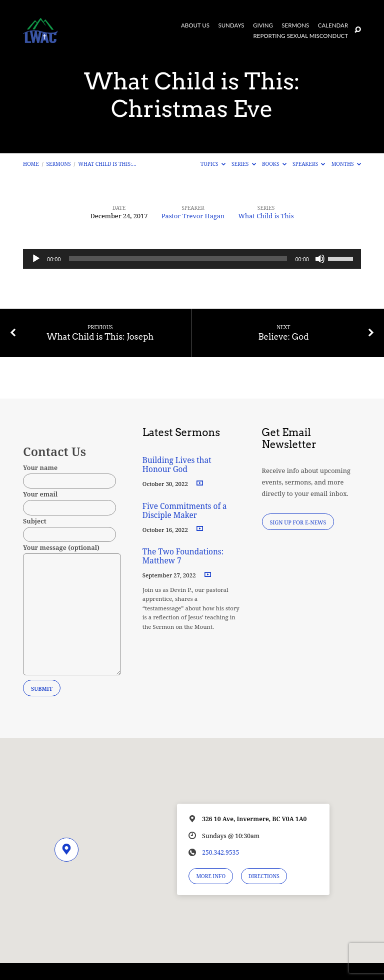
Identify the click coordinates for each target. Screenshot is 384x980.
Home (31, 164)
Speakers (309, 164)
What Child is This (266, 216)
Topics (213, 164)
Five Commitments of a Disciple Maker (185, 511)
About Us (195, 25)
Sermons (295, 25)
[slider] (178, 259)
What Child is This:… (107, 164)
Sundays (231, 25)
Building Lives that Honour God (177, 465)
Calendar (333, 25)
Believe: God (283, 337)
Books (274, 164)
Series (244, 164)
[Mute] (320, 259)
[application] (192, 259)
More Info (211, 876)
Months (346, 164)
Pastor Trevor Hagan (193, 216)
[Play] (36, 259)
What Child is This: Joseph (100, 337)
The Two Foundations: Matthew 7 (183, 556)
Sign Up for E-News (298, 522)
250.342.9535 (220, 852)
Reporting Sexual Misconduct (301, 36)
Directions (264, 876)
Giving (263, 25)
